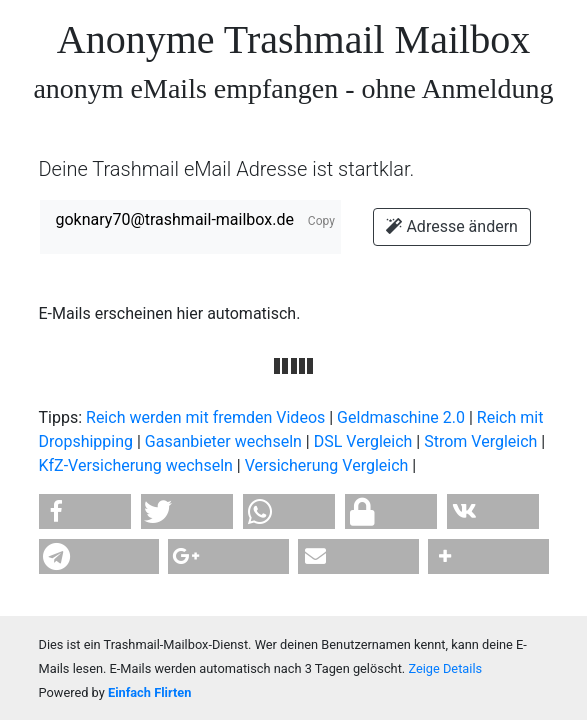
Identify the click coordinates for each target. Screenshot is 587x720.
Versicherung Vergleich (327, 465)
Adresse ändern (451, 226)
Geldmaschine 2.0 (401, 417)
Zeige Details (445, 668)
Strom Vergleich (480, 441)
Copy (321, 221)
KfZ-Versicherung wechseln (136, 465)
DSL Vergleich (363, 441)
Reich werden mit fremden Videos (205, 417)
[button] (85, 511)
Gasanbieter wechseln (223, 441)
